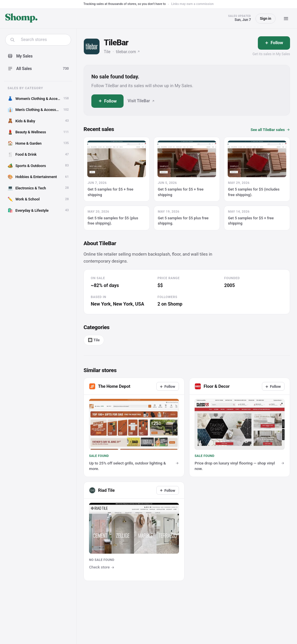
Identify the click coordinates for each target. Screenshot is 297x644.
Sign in (266, 18)
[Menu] (286, 19)
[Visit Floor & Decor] (198, 386)
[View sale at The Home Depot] (134, 427)
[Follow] (274, 43)
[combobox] (42, 40)
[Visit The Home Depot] (92, 386)
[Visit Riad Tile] (134, 531)
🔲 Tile (94, 340)
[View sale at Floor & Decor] (240, 427)
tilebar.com (128, 52)
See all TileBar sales (270, 130)
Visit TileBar (141, 101)
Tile (107, 52)
